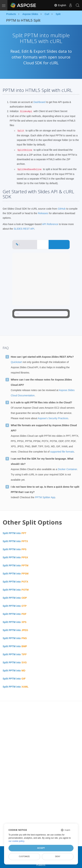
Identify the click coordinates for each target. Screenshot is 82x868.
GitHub (62, 209)
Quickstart (16, 362)
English (60, 5)
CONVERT (59, 244)
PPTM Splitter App (45, 497)
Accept (41, 848)
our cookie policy (16, 841)
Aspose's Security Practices (53, 418)
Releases (43, 213)
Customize (24, 856)
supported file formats (62, 452)
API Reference (50, 224)
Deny (58, 856)
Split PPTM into (14, 533)
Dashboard (39, 102)
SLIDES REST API (24, 229)
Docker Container (67, 469)
